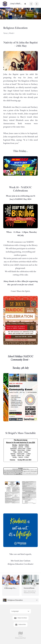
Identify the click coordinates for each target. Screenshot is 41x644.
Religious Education (15, 600)
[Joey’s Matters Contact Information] (25, 4)
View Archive (21, 618)
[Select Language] (20, 611)
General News (29, 588)
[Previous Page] (31, 4)
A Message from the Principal (11, 588)
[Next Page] (37, 4)
